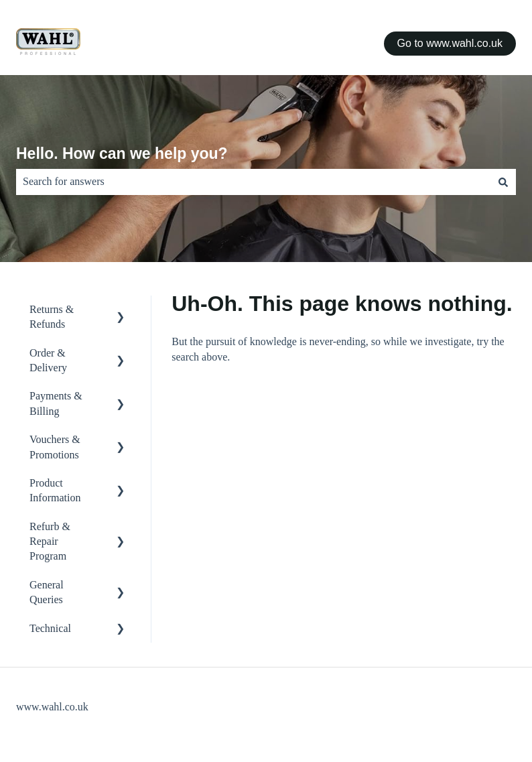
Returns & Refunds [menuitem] (52, 317)
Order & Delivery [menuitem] (48, 360)
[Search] (503, 182)
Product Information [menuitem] (55, 490)
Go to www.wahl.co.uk (450, 43)
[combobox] (253, 182)
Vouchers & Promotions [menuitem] (55, 447)
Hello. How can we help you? (122, 153)
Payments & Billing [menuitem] (56, 403)
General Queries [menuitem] (47, 592)
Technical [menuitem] (50, 628)
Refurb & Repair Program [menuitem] (50, 542)
